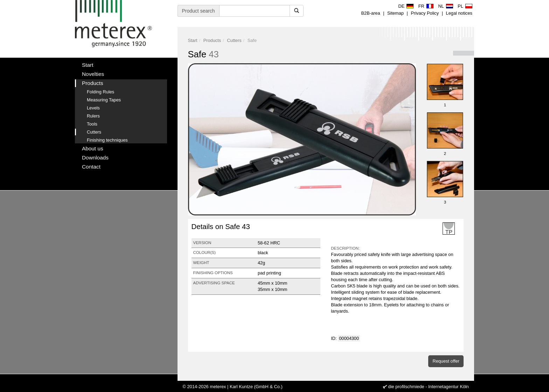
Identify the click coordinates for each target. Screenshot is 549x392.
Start (193, 40)
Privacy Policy (425, 13)
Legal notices (459, 13)
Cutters (234, 40)
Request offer (446, 361)
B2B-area (371, 13)
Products (212, 40)
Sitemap (395, 13)
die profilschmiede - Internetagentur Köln (429, 387)
